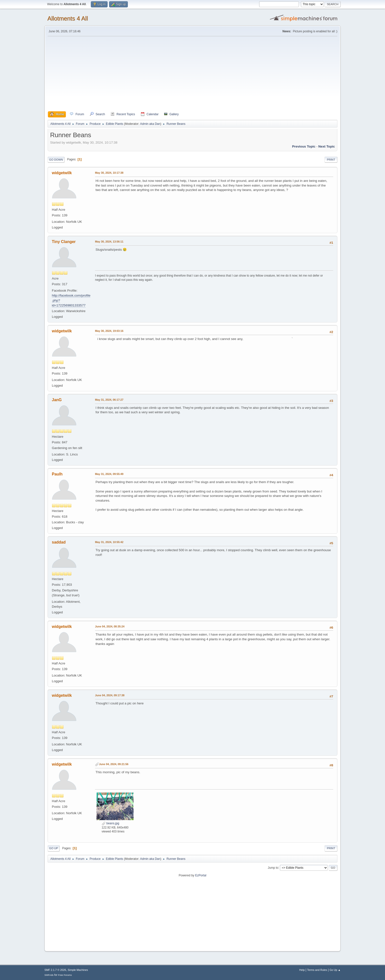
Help (302, 970)
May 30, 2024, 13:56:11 (109, 242)
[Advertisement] (192, 74)
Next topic (327, 146)
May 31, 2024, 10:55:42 (109, 542)
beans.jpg (110, 823)
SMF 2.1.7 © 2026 (55, 970)
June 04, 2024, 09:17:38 (110, 695)
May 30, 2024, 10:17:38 (109, 173)
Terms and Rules (317, 970)
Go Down (56, 160)
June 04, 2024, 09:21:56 (114, 764)
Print (331, 160)
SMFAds (49, 975)
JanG (57, 400)
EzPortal (201, 875)
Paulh (57, 474)
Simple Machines (78, 970)
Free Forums (65, 975)
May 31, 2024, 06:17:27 (109, 400)
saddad (59, 542)
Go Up (54, 848)
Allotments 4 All (68, 18)
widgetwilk (62, 173)
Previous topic (304, 146)
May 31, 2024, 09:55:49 (109, 474)
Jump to (273, 867)
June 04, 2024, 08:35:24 (110, 626)
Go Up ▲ (335, 970)
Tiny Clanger (64, 242)
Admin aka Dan (150, 124)
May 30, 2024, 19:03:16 (109, 331)
